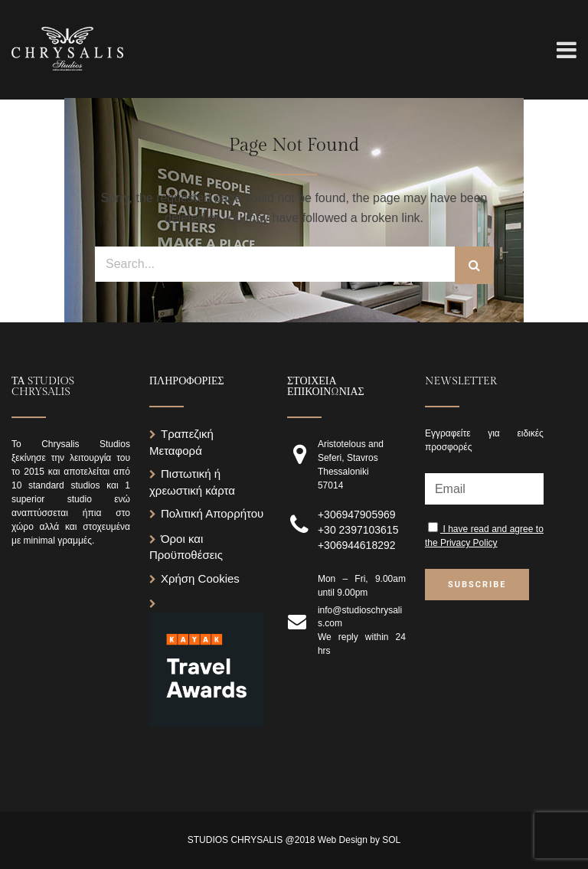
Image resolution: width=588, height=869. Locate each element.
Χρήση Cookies (200, 578)
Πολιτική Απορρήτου (212, 513)
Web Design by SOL (359, 840)
